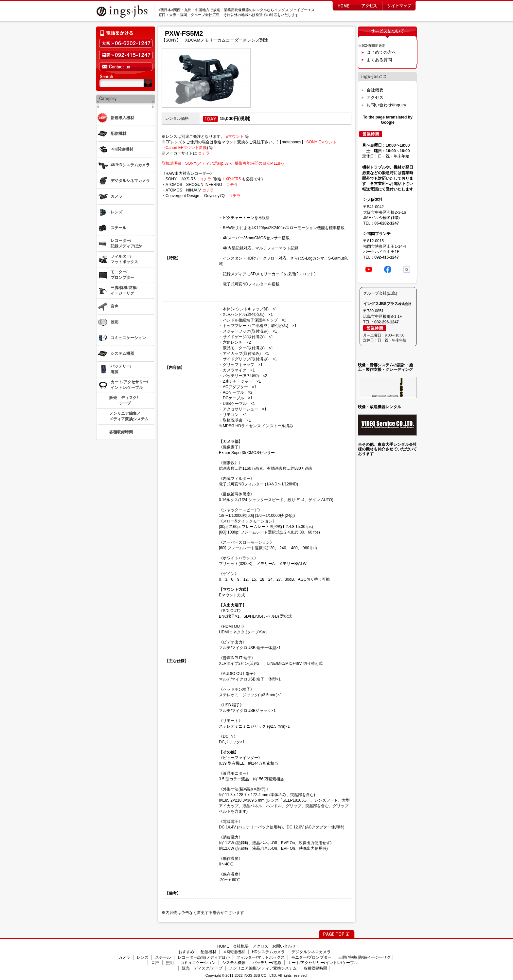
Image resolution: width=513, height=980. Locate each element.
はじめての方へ (381, 52)
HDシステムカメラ (268, 952)
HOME (223, 946)
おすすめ (186, 952)
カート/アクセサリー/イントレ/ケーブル (323, 963)
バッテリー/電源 (267, 963)
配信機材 (208, 952)
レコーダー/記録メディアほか (204, 957)
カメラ (124, 957)
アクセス (375, 97)
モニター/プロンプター (311, 957)
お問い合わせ (284, 946)
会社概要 (375, 90)
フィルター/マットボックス (260, 957)
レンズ (143, 957)
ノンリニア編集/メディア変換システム (263, 968)
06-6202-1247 (387, 223)
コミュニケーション (198, 963)
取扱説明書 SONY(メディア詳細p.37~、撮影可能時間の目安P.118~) (223, 163)
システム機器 (234, 963)
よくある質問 (379, 60)
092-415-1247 (387, 257)
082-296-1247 (387, 322)
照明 (170, 963)
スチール (163, 957)
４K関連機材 (234, 952)
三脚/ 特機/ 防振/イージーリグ (365, 957)
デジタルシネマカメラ (311, 952)
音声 (155, 963)
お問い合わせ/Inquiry (386, 105)
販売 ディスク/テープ (202, 968)
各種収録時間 (315, 968)
